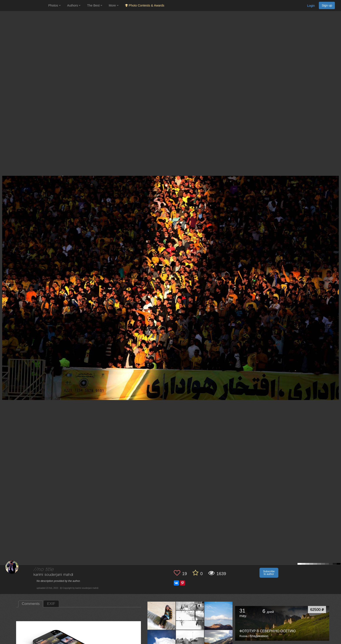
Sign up (327, 5)
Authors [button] (74, 5)
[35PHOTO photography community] (24, 6)
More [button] (114, 5)
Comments (31, 604)
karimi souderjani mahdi (53, 575)
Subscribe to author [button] (269, 573)
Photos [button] (54, 5)
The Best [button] (95, 5)
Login (311, 6)
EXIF (51, 604)
